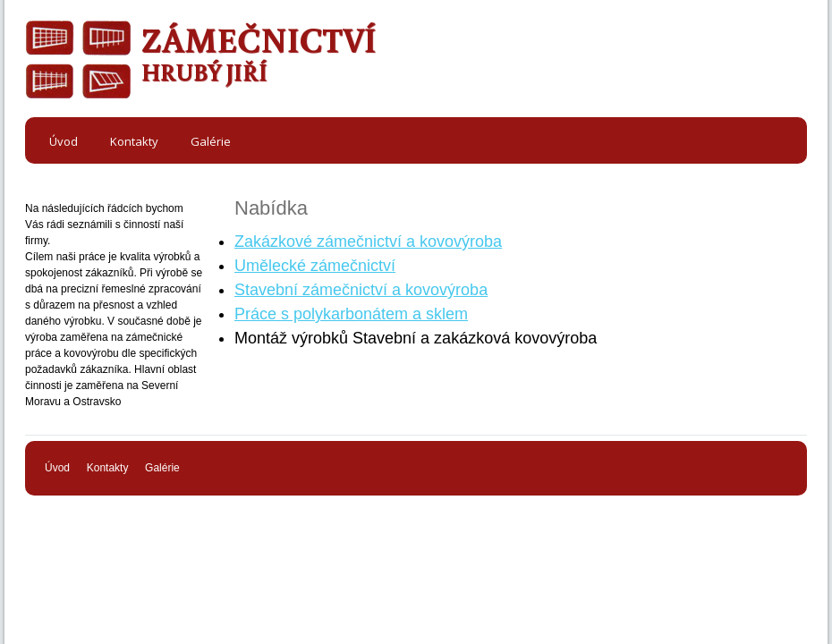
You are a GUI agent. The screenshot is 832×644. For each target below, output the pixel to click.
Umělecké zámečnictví (315, 266)
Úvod (57, 468)
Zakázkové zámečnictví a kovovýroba (368, 241)
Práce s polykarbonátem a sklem (351, 314)
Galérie (162, 468)
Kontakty (108, 468)
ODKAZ (79, 60)
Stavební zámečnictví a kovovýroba (361, 290)
